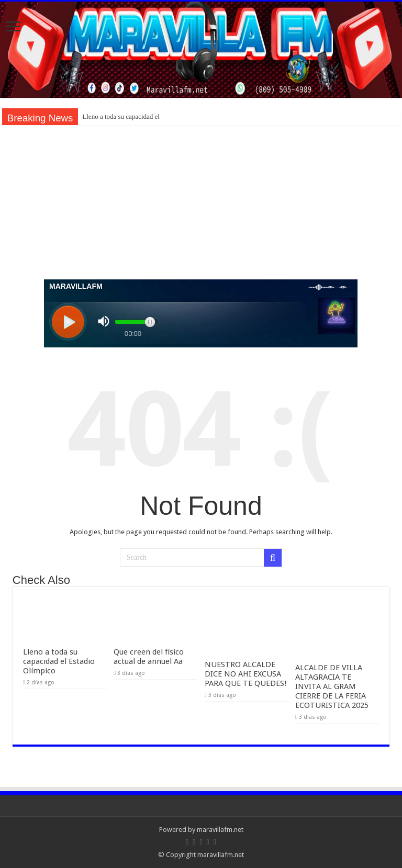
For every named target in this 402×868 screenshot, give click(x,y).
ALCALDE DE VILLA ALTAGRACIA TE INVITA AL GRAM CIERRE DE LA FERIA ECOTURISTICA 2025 (332, 686)
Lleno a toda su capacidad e (120, 116)
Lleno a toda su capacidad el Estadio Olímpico (59, 661)
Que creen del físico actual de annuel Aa (149, 657)
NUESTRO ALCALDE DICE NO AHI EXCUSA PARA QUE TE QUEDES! (246, 674)
